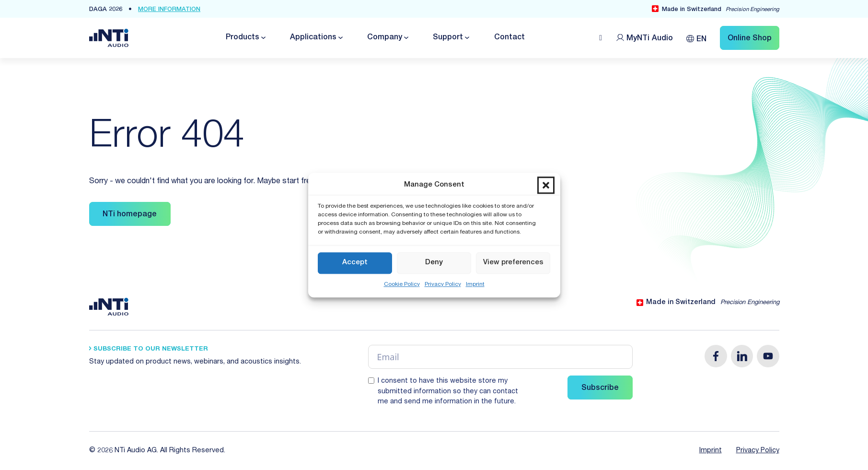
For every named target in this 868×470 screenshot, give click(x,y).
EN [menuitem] (701, 40)
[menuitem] (696, 38)
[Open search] (601, 38)
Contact (509, 38)
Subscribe (600, 388)
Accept (355, 263)
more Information (169, 10)
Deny (434, 263)
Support (448, 38)
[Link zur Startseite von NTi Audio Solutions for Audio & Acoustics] (109, 38)
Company (385, 38)
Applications (313, 38)
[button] (546, 186)
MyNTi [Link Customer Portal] (650, 39)
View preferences (513, 263)
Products (243, 38)
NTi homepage (130, 215)
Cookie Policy (402, 284)
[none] (696, 38)
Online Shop (750, 39)
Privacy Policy (443, 284)
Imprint (475, 284)
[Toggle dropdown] (263, 38)
